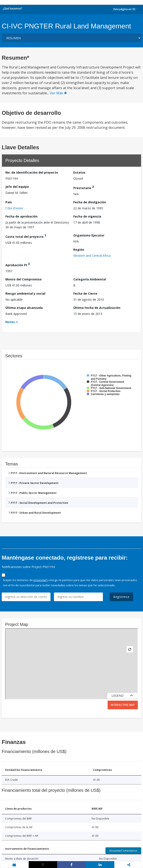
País (9, 202)
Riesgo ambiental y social (25, 293)
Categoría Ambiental (90, 279)
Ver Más (58, 93)
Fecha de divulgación (90, 202)
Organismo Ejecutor (89, 235)
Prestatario (84, 187)
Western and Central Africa (92, 256)
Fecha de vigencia (87, 216)
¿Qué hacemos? (12, 9)
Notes (10, 322)
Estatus (79, 172)
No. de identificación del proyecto (32, 172)
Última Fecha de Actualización (97, 308)
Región (79, 250)
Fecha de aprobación (21, 216)
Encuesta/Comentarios (123, 851)
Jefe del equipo (17, 187)
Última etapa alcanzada (24, 308)
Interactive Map (123, 705)
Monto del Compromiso (24, 279)
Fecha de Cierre (85, 293)
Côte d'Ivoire (14, 208)
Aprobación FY (18, 264)
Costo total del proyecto (26, 236)
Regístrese (121, 597)
